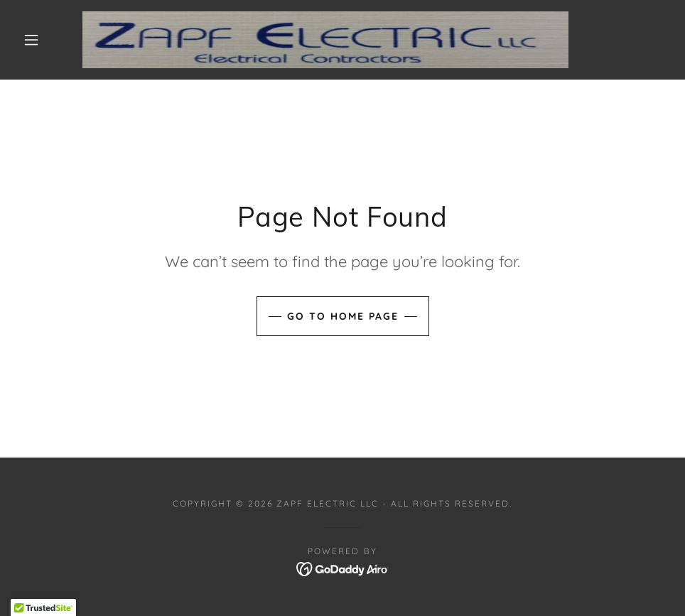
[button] (33, 40)
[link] (326, 40)
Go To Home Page (343, 316)
